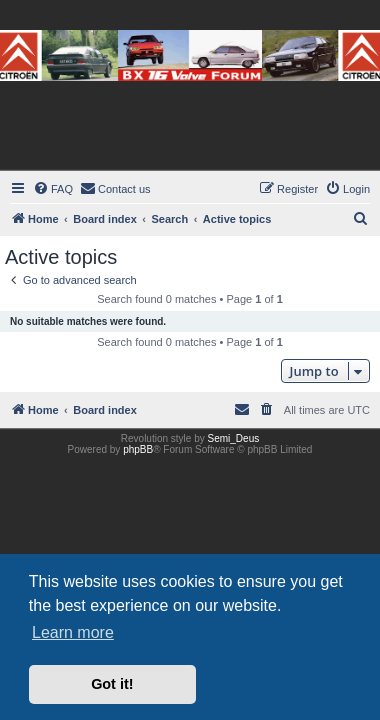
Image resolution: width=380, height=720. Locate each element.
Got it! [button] (112, 684)
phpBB (138, 449)
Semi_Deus (234, 438)
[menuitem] (53, 189)
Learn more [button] (73, 632)
